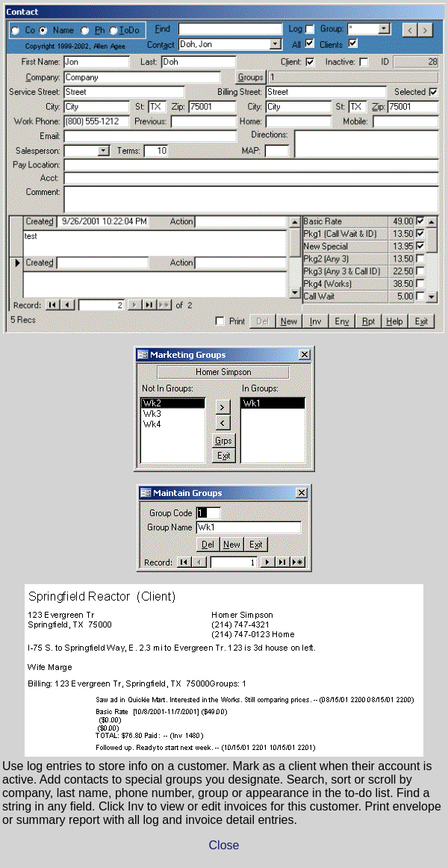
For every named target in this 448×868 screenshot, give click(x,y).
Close (224, 845)
